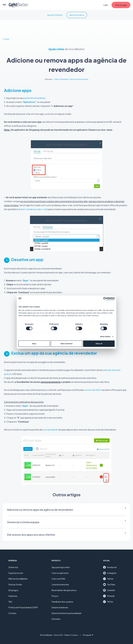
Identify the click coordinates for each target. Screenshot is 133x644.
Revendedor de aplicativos (64, 590)
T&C (10, 602)
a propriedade (50, 430)
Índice (57, 79)
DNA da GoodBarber (18, 579)
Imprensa (13, 596)
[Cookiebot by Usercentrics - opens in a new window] (105, 299)
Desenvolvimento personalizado (67, 613)
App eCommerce (77, 15)
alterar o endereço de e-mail (33, 209)
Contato (12, 613)
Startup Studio (15, 584)
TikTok (108, 602)
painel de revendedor (35, 98)
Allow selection (66, 344)
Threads (109, 596)
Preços (55, 596)
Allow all (99, 344)
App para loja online (61, 567)
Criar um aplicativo (60, 573)
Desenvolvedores (60, 607)
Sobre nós (13, 567)
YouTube (109, 585)
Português (88, 635)
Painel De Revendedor (79, 79)
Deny (34, 344)
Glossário (56, 619)
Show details (105, 337)
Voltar (6, 39)
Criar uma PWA (58, 579)
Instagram (110, 573)
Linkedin (109, 590)
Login (106, 5)
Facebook (110, 567)
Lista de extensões (60, 584)
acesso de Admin (93, 390)
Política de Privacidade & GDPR (23, 607)
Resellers (65, 79)
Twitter (108, 579)
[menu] (4, 5)
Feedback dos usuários (62, 602)
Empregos (13, 590)
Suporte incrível (16, 573)
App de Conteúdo (55, 15)
